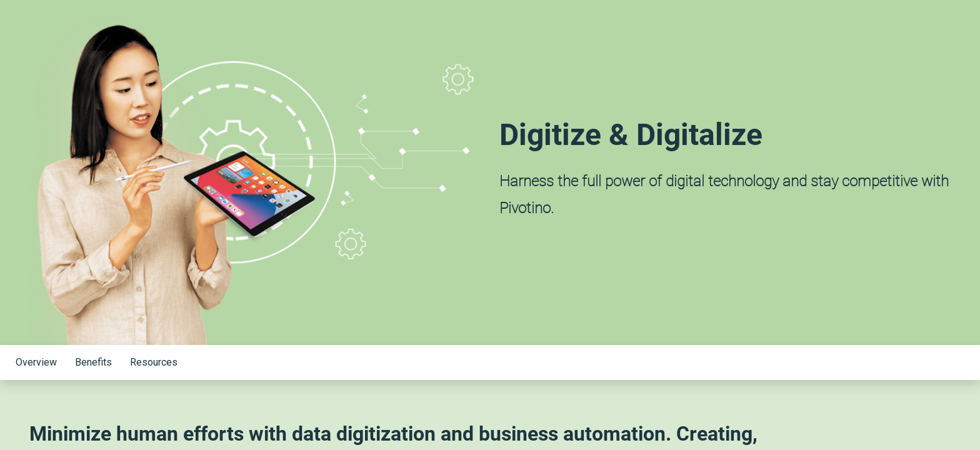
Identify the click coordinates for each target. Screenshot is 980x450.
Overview (36, 362)
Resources (154, 362)
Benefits (93, 362)
